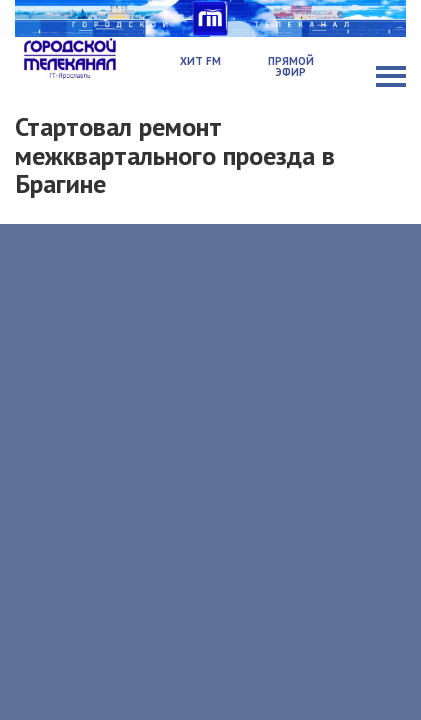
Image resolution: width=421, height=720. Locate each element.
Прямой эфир (291, 66)
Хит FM (200, 61)
